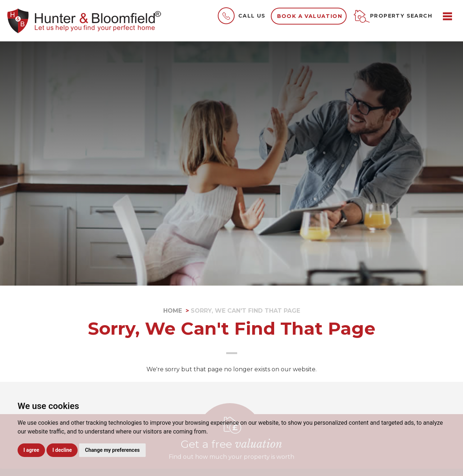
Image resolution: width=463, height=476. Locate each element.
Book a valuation (310, 16)
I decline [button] (62, 450)
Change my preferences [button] (112, 450)
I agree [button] (31, 450)
